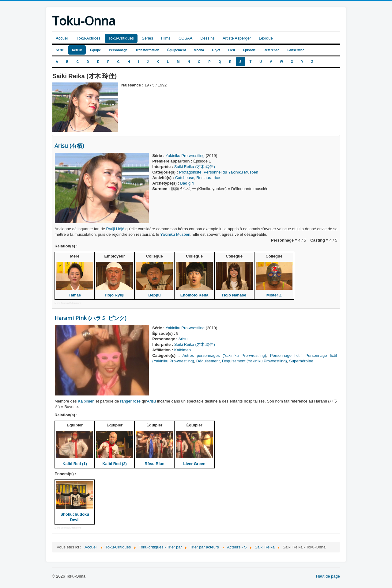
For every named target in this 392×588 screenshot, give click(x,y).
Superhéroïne (301, 361)
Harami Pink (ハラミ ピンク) (90, 318)
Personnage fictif (286, 355)
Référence (272, 50)
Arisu (183, 339)
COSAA (186, 38)
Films (166, 38)
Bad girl (187, 183)
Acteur (77, 50)
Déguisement (208, 361)
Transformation (147, 50)
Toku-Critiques (121, 38)
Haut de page (328, 576)
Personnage (118, 50)
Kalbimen (183, 350)
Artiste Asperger (237, 38)
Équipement (177, 50)
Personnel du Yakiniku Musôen (231, 172)
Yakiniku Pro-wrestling (185, 156)
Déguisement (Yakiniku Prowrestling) (254, 361)
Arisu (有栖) (69, 146)
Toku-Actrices (89, 38)
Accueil (62, 38)
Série (60, 50)
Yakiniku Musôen (175, 234)
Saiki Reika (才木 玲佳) (195, 167)
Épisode (249, 50)
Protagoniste (190, 172)
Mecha (199, 50)
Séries (147, 38)
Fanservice (296, 50)
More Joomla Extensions (68, 303)
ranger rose (130, 401)
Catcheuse (185, 178)
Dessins (207, 38)
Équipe (96, 50)
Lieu (232, 50)
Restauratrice (208, 178)
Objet (216, 50)
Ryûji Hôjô (115, 229)
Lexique (266, 38)
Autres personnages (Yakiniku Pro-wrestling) (224, 355)
